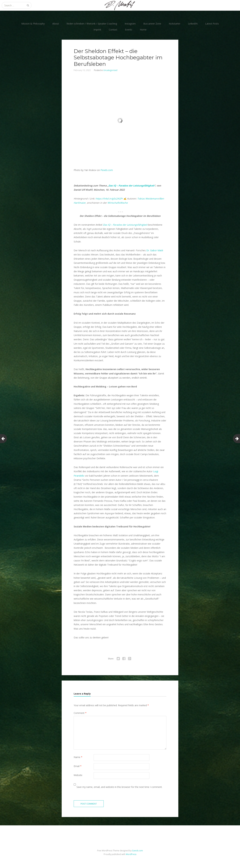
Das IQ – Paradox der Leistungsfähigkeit (131, 186)
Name (78, 757)
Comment (80, 713)
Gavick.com (137, 851)
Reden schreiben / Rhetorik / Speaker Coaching (92, 24)
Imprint (97, 30)
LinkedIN (193, 24)
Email (78, 766)
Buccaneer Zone (152, 24)
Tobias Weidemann (148, 199)
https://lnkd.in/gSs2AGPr (109, 199)
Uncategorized (110, 70)
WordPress (131, 854)
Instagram (130, 24)
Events (129, 30)
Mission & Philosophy (33, 24)
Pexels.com (107, 170)
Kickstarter (175, 24)
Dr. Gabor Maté (155, 250)
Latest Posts (212, 24)
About (56, 24)
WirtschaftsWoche (118, 203)
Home (143, 30)
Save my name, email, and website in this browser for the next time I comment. (119, 787)
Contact (113, 30)
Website (78, 775)
